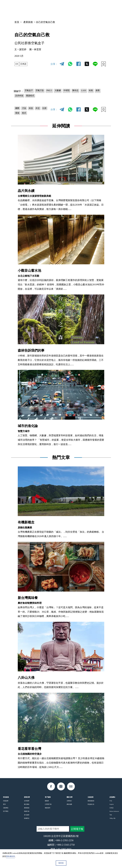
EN (17, 64)
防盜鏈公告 (91, 808)
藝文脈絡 (27, 808)
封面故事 (6, 804)
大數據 (64, 91)
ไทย (111, 818)
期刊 (4, 808)
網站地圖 (69, 808)
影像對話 (27, 822)
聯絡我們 (48, 811)
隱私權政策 (91, 804)
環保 (26, 116)
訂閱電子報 (48, 808)
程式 (34, 116)
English (112, 808)
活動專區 (6, 811)
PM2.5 (54, 91)
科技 (34, 110)
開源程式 (49, 97)
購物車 (47, 804)
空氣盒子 (30, 91)
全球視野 (27, 804)
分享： (54, 64)
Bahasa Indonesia (114, 815)
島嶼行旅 (27, 815)
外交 (42, 110)
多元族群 (27, 818)
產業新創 (28, 22)
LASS (95, 91)
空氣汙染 (43, 91)
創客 (26, 97)
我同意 (61, 863)
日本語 (25, 64)
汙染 (26, 110)
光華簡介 (69, 804)
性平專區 (6, 815)
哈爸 (18, 97)
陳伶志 (85, 91)
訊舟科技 (36, 97)
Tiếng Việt (112, 822)
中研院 (75, 91)
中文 (83, 9)
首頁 (17, 22)
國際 (18, 110)
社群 (18, 116)
